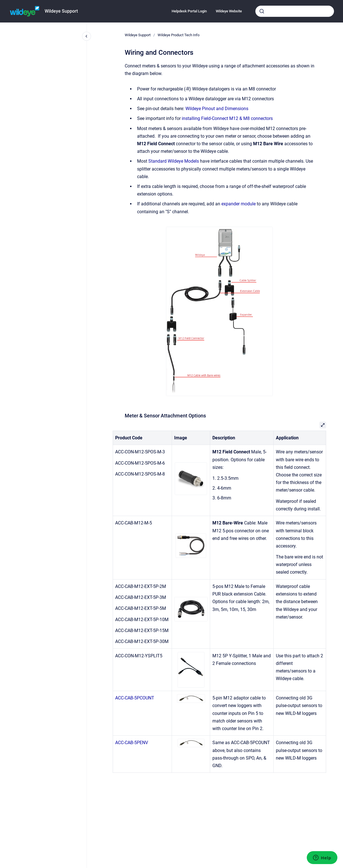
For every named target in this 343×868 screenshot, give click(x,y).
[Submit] (262, 11)
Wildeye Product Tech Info (179, 35)
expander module (238, 204)
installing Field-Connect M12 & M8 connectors (227, 118)
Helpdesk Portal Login (189, 11)
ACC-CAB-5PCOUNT (135, 698)
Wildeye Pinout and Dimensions (217, 109)
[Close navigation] (87, 36)
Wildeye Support (61, 11)
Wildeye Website (229, 11)
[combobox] (295, 11)
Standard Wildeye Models (174, 161)
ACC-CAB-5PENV (132, 743)
